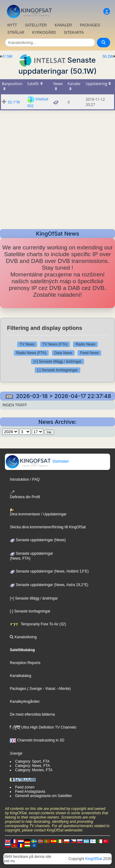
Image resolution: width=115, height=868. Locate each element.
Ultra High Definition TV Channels (43, 727)
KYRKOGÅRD (44, 33)
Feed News (89, 353)
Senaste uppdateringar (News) (38, 540)
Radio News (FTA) (31, 353)
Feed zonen (25, 787)
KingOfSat (94, 859)
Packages (18, 689)
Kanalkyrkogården (25, 702)
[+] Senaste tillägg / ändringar (57, 362)
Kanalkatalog (20, 676)
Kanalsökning (23, 637)
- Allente (62, 689)
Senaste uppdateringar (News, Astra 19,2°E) (49, 585)
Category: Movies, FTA (34, 770)
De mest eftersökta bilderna (32, 714)
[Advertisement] (57, 168)
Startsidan (37, 461)
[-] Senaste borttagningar (57, 370)
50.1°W (14, 102)
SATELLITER (36, 25)
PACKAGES (90, 25)
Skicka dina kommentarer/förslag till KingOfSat (48, 527)
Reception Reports (25, 663)
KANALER (63, 25)
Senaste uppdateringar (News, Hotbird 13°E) (49, 571)
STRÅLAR (16, 33)
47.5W (7, 57)
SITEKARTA (74, 33)
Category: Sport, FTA (32, 761)
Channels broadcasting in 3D (37, 740)
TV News (27, 344)
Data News (63, 353)
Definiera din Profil (25, 495)
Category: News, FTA (33, 766)
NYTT (12, 25)
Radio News (85, 344)
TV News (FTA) (55, 344)
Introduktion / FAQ (25, 479)
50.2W (108, 57)
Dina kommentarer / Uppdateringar (38, 512)
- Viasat (48, 689)
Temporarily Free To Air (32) (38, 624)
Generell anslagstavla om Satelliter (43, 796)
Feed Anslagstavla (30, 792)
